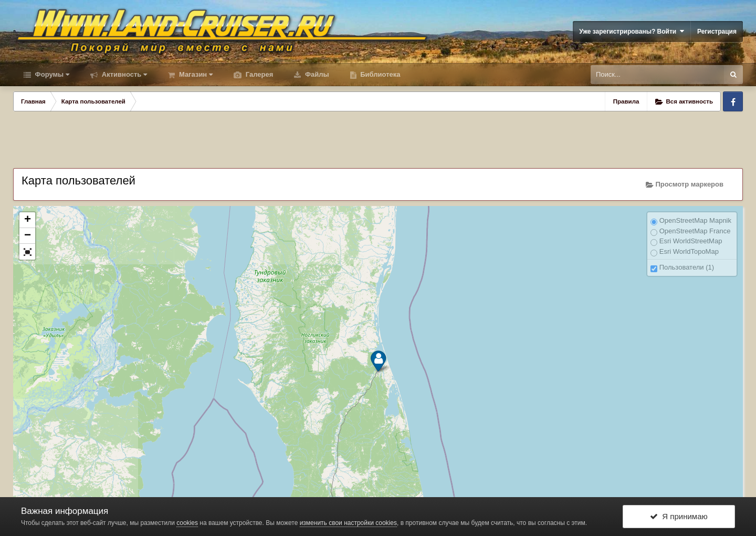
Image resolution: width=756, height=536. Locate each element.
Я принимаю (679, 516)
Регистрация (717, 32)
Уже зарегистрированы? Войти (632, 31)
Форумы (51, 74)
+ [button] (28, 220)
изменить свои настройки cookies (348, 523)
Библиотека (380, 74)
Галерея (258, 74)
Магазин (195, 74)
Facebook (733, 101)
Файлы (316, 74)
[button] (27, 252)
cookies (187, 523)
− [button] (28, 236)
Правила (626, 101)
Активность (123, 74)
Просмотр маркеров (685, 184)
